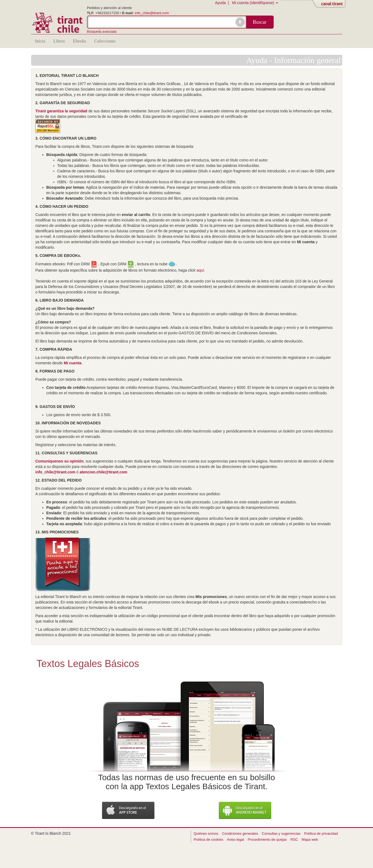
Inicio (40, 41)
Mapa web (310, 840)
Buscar (260, 22)
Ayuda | (223, 3)
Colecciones (105, 41)
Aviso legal (236, 840)
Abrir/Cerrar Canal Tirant (330, 4)
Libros (59, 41)
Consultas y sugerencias (281, 834)
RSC (294, 840)
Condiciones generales (240, 834)
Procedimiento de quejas (267, 840)
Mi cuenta (73, 363)
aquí (200, 270)
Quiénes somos (206, 834)
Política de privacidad (321, 834)
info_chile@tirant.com (152, 13)
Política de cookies (208, 840)
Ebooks (80, 41)
